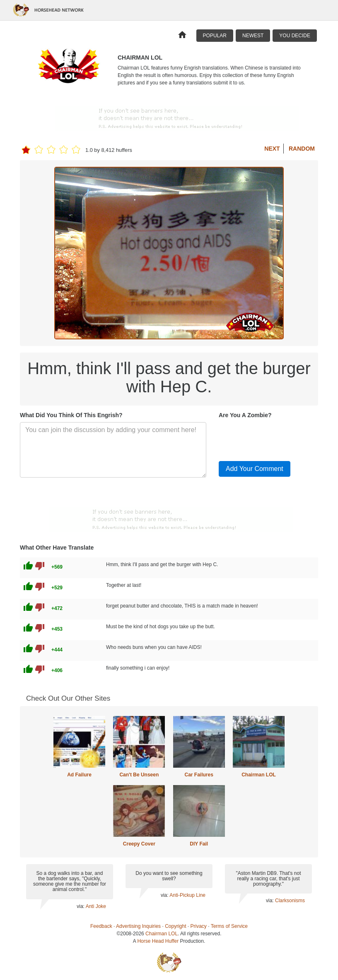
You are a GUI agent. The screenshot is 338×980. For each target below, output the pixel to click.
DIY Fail (199, 844)
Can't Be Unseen (139, 775)
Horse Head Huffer (158, 941)
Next (272, 149)
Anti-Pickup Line (187, 895)
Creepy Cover (139, 844)
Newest (253, 36)
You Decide (295, 36)
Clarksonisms (290, 901)
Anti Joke (96, 906)
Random (302, 149)
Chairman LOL (259, 775)
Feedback (101, 926)
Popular (215, 36)
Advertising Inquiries (138, 926)
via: (81, 906)
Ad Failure (79, 775)
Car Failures (199, 775)
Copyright (175, 926)
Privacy (199, 926)
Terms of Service (229, 926)
